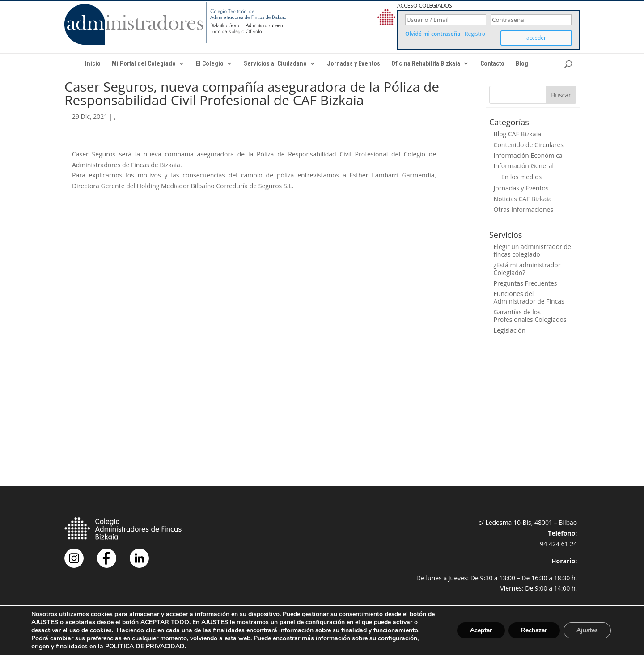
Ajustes (587, 630)
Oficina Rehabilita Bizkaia (426, 64)
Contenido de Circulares (529, 145)
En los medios (521, 177)
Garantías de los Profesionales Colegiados (530, 316)
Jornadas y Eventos (354, 64)
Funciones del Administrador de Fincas (529, 297)
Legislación (510, 330)
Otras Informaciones (524, 209)
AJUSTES (53, 622)
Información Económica (528, 155)
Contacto (492, 64)
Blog (522, 64)
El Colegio (210, 64)
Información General (524, 166)
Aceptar (477, 630)
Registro (475, 34)
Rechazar (532, 630)
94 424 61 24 (558, 544)
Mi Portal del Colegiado (144, 64)
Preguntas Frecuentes (525, 283)
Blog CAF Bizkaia (517, 134)
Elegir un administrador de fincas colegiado (532, 250)
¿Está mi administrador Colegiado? (527, 269)
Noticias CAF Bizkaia (523, 199)
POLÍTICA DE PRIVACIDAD (145, 646)
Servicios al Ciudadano (275, 64)
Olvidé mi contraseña (433, 34)
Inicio (93, 64)
